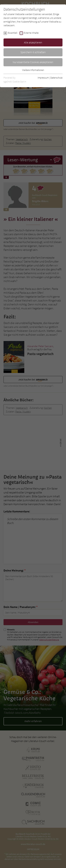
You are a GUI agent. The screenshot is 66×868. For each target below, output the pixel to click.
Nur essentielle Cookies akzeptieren (33, 62)
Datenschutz (56, 78)
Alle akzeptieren (33, 42)
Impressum (43, 78)
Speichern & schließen (33, 52)
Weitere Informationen (33, 70)
